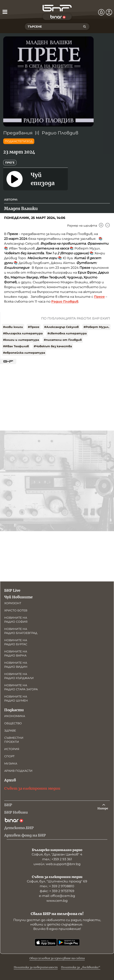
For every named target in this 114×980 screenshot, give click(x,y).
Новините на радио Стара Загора (21, 687)
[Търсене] (85, 27)
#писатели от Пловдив (63, 340)
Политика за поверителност (36, 967)
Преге (10, 163)
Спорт (9, 756)
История (12, 749)
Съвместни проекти (14, 740)
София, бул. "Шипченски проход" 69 (57, 881)
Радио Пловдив (60, 133)
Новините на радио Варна (16, 653)
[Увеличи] (101, 225)
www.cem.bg (57, 901)
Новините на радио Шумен (16, 699)
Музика (11, 764)
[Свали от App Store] (46, 942)
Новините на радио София (16, 620)
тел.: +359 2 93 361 (57, 859)
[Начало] (57, 8)
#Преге (34, 327)
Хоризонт (13, 603)
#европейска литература (24, 353)
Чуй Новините (18, 597)
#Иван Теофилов (16, 346)
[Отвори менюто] (5, 12)
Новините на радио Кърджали (19, 676)
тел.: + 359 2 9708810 (57, 886)
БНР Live (12, 590)
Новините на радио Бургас (16, 642)
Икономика (15, 716)
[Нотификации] (101, 12)
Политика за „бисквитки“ (81, 967)
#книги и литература (21, 340)
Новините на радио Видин (16, 665)
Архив (10, 780)
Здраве (10, 731)
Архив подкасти (18, 771)
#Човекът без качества (53, 346)
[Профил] (109, 12)
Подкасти (14, 710)
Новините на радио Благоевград (21, 631)
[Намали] (108, 225)
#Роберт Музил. (96, 327)
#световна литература (67, 333)
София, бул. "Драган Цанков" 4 (57, 854)
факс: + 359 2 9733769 (57, 891)
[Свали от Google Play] (68, 942)
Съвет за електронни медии (32, 788)
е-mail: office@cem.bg (57, 896)
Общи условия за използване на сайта (57, 958)
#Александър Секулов (61, 327)
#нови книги (13, 327)
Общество (13, 723)
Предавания (18, 133)
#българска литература (23, 333)
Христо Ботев (16, 610)
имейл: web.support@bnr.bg (57, 864)
